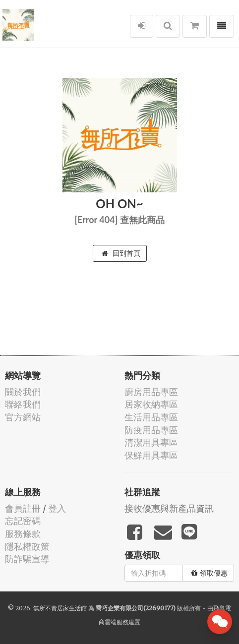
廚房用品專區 (151, 392)
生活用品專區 (151, 417)
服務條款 (23, 534)
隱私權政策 (27, 547)
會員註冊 (23, 508)
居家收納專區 (151, 404)
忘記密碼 (23, 521)
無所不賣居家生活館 (60, 608)
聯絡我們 (23, 404)
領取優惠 (209, 573)
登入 (57, 508)
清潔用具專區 (151, 442)
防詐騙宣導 (27, 559)
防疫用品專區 (151, 430)
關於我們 (23, 392)
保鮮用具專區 (151, 455)
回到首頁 (121, 253)
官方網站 (23, 417)
